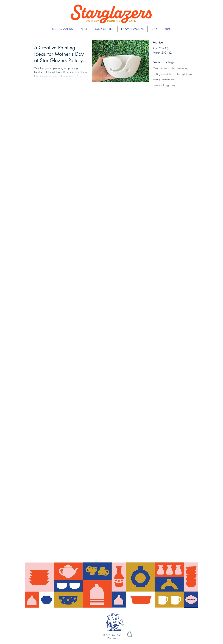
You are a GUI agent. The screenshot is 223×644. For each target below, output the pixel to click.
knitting (156, 79)
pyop (174, 85)
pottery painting (161, 85)
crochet (176, 74)
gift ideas (187, 74)
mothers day (168, 79)
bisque (163, 68)
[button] (130, 634)
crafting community (178, 68)
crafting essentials (162, 74)
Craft (155, 68)
